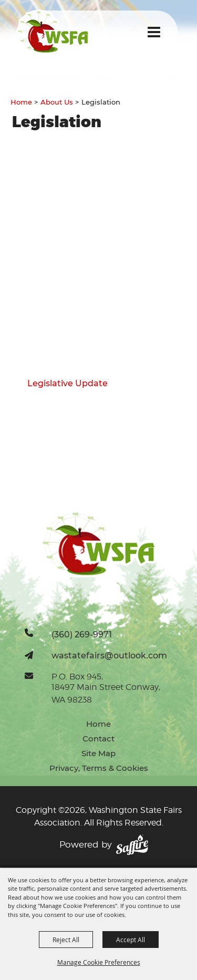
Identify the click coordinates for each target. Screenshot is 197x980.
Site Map (98, 753)
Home (21, 102)
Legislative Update (68, 383)
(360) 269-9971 (82, 634)
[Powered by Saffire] (132, 845)
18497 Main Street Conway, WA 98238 (106, 693)
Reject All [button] (66, 940)
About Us (57, 102)
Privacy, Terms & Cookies (99, 768)
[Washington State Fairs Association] (53, 32)
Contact (98, 739)
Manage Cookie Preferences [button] (99, 962)
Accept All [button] (131, 940)
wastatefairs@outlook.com (109, 655)
